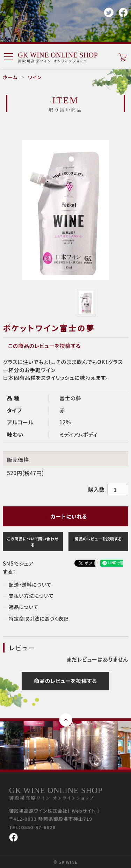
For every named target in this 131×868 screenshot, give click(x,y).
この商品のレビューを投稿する (44, 346)
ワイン (35, 77)
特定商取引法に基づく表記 (39, 618)
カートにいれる (65, 516)
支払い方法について (31, 596)
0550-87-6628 (39, 827)
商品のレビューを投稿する (98, 539)
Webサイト (84, 811)
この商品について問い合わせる (33, 542)
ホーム (10, 77)
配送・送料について (30, 585)
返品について (24, 607)
